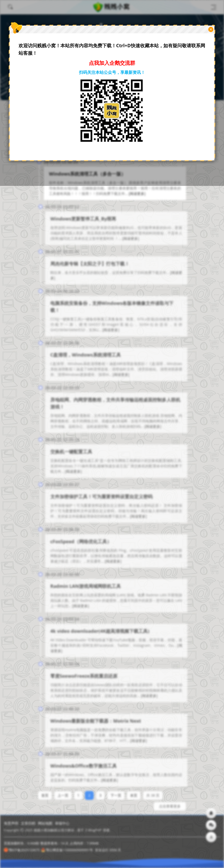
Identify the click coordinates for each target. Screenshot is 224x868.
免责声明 (11, 823)
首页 (45, 792)
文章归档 (28, 823)
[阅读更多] (137, 194)
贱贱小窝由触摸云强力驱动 (54, 830)
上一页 (63, 792)
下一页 (116, 792)
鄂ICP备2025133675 (22, 850)
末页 (134, 792)
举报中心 (62, 823)
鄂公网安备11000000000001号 (67, 850)
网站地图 (45, 823)
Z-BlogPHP (93, 830)
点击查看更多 (170, 803)
